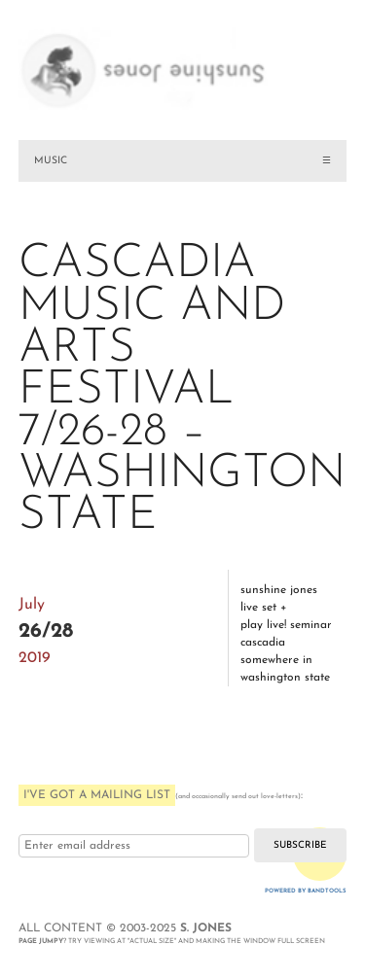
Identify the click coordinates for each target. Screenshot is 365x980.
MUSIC (51, 161)
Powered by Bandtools (306, 891)
